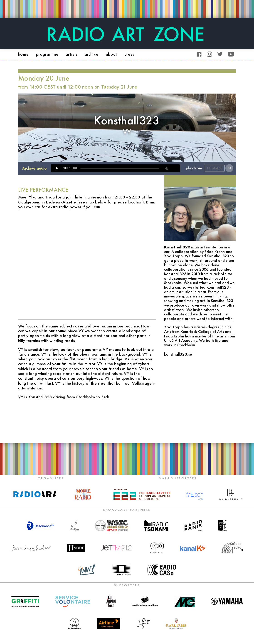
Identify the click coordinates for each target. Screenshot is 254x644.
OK (229, 168)
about (111, 54)
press (129, 54)
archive (92, 54)
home (24, 54)
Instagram (209, 54)
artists (72, 54)
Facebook (199, 54)
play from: (194, 168)
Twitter (220, 54)
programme (47, 54)
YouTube (231, 54)
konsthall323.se (178, 354)
